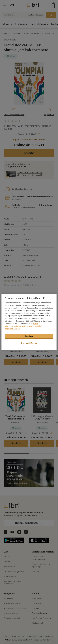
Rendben (29, 336)
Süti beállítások (29, 343)
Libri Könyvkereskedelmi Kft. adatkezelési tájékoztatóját (23, 326)
